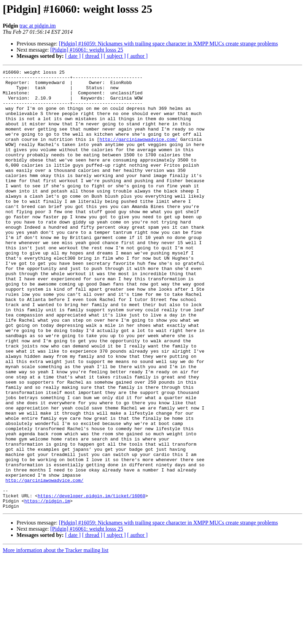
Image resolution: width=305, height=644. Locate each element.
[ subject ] (115, 56)
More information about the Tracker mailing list (56, 638)
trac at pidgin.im (37, 26)
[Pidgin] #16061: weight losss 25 (87, 50)
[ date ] (73, 56)
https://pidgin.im (47, 588)
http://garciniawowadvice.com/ (139, 154)
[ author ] (138, 56)
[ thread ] (92, 56)
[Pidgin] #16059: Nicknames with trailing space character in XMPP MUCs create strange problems (169, 44)
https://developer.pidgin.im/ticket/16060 (91, 581)
